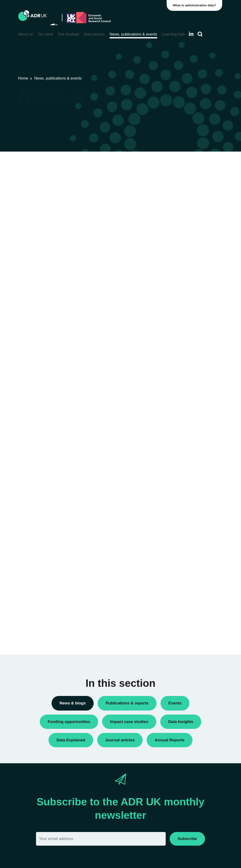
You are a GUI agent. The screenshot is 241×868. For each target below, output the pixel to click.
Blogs (176, 193)
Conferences (182, 201)
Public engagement (187, 271)
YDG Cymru (181, 423)
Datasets (179, 231)
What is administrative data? (195, 5)
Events (177, 239)
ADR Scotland (183, 385)
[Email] (101, 839)
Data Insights (182, 209)
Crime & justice (183, 518)
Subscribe (187, 839)
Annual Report (183, 185)
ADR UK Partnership (188, 393)
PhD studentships (185, 255)
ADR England (182, 369)
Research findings (186, 287)
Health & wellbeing (186, 540)
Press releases (183, 263)
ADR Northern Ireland (189, 377)
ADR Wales (181, 401)
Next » (149, 181)
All (174, 163)
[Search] (200, 34)
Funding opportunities (189, 247)
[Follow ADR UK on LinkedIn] (191, 34)
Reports (178, 279)
